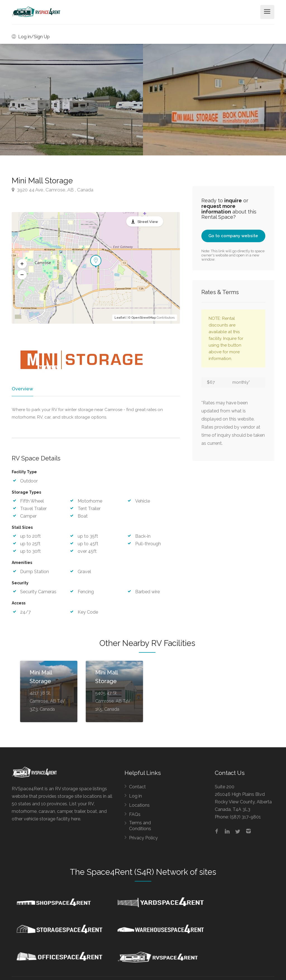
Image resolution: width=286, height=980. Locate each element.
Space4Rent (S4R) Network (137, 873)
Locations (139, 806)
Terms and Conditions (140, 827)
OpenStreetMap (144, 318)
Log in (135, 797)
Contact (137, 788)
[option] (214, 100)
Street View (148, 222)
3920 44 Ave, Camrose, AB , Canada (53, 190)
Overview (22, 389)
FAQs (135, 815)
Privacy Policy (143, 839)
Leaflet (120, 318)
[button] (22, 264)
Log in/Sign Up (31, 37)
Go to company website (233, 236)
